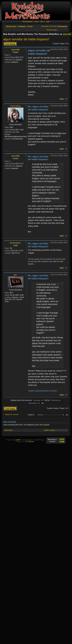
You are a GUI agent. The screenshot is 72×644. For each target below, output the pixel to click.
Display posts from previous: (27, 400)
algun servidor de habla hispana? (26, 39)
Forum (30, 26)
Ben (15, 275)
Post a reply (10, 44)
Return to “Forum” (12, 414)
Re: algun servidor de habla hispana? (38, 108)
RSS (42, 22)
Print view (53, 26)
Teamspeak (62, 26)
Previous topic (52, 30)
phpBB (17, 440)
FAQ (36, 22)
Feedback (22, 26)
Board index (11, 26)
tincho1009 (15, 50)
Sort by (53, 400)
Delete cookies (49, 430)
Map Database (28, 22)
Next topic (45, 26)
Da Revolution (15, 243)
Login (48, 22)
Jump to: (31, 415)
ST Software (30, 442)
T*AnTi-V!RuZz (15, 106)
